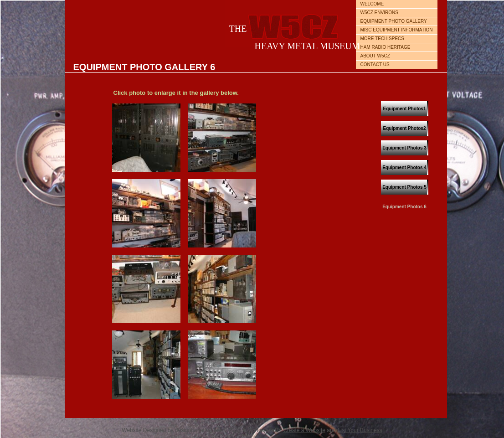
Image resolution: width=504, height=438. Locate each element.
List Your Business (360, 430)
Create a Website (304, 430)
